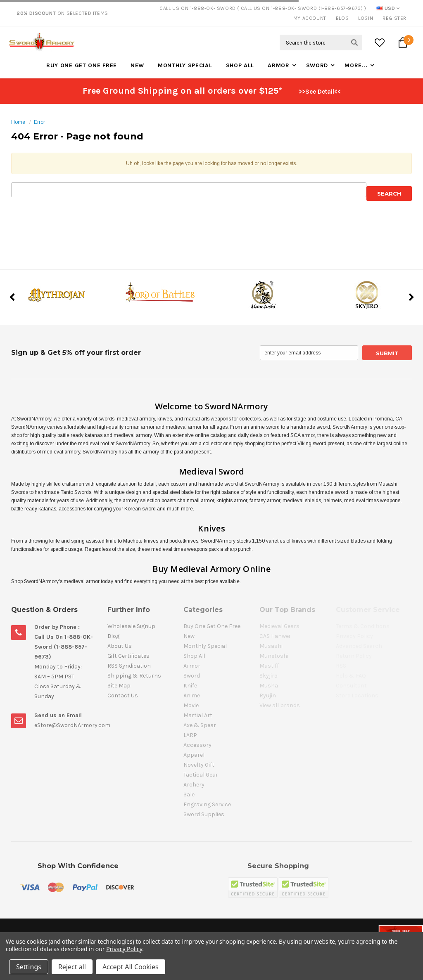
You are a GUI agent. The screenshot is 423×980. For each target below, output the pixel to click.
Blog (342, 18)
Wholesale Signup (131, 626)
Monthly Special (185, 65)
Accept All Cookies (131, 967)
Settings (29, 967)
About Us (120, 646)
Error (39, 122)
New (137, 65)
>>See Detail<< (320, 92)
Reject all (72, 967)
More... (356, 65)
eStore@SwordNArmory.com (72, 725)
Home (18, 122)
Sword (317, 65)
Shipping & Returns (134, 676)
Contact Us (123, 695)
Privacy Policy (124, 949)
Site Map (119, 686)
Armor (279, 65)
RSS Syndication (129, 666)
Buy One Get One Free (82, 65)
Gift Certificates (128, 656)
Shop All (240, 65)
